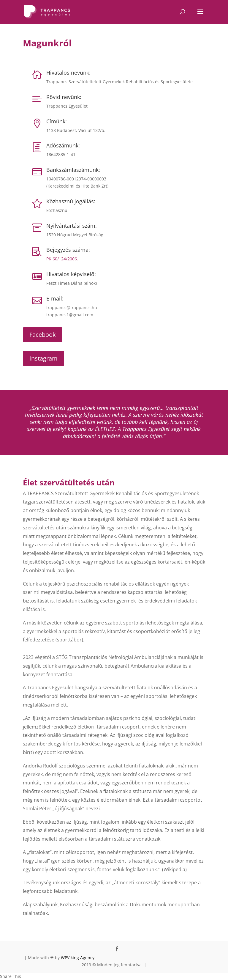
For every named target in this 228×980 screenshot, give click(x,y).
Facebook (43, 335)
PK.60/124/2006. (62, 259)
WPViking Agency (78, 958)
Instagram (43, 358)
